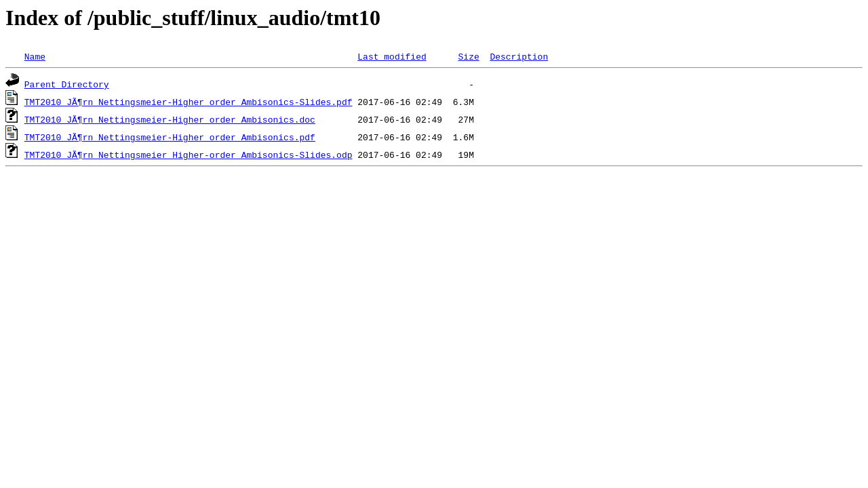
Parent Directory (67, 84)
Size (468, 56)
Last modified (392, 56)
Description (519, 56)
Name (35, 56)
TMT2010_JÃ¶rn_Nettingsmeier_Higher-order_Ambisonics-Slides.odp (189, 155)
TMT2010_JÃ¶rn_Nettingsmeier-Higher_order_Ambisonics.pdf (170, 137)
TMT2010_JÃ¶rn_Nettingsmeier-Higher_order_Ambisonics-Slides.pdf (189, 102)
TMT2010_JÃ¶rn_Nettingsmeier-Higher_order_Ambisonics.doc (170, 119)
